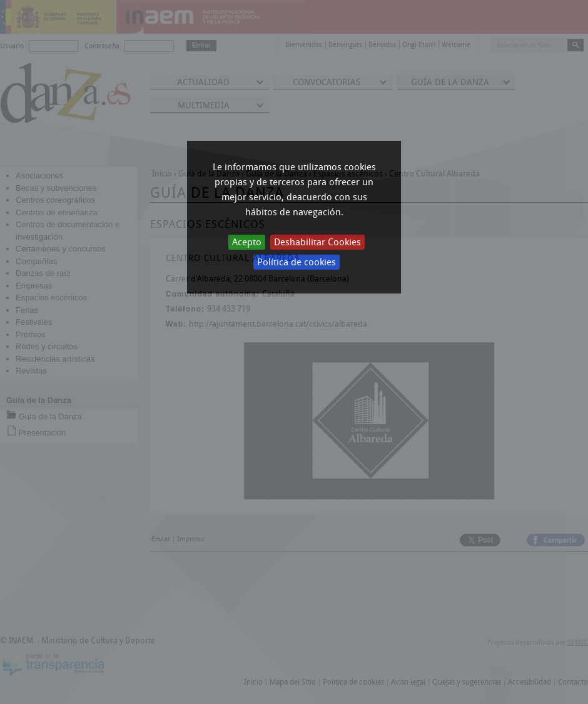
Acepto (247, 242)
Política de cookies (297, 262)
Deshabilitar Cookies (317, 242)
